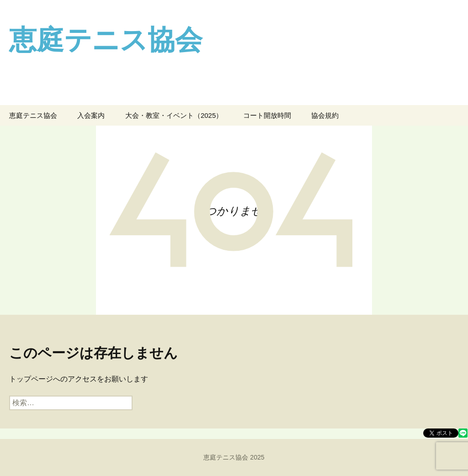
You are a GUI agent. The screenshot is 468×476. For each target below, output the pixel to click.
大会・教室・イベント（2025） (174, 115)
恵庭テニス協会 (33, 115)
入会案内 (91, 115)
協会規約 (325, 115)
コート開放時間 (267, 115)
